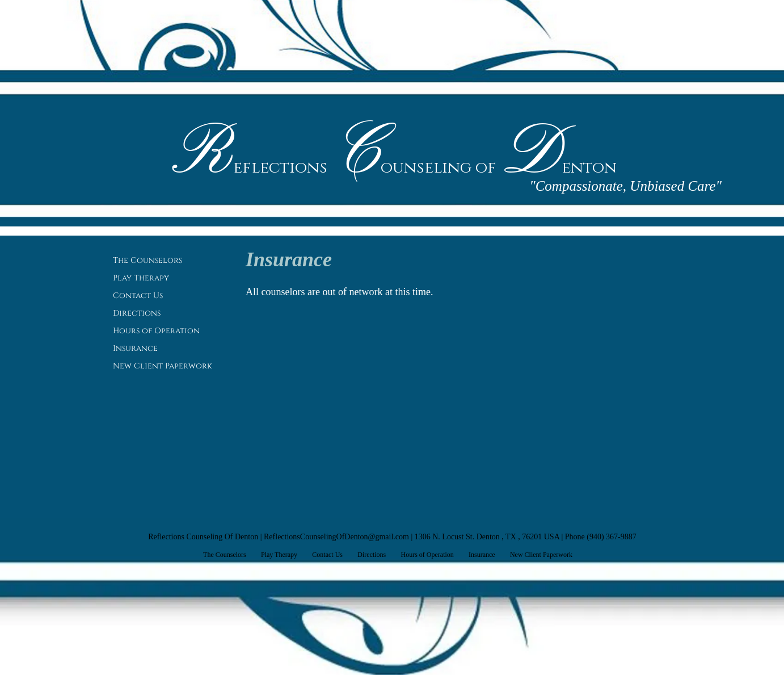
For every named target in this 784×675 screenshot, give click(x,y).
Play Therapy (141, 278)
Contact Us (138, 295)
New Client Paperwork (163, 366)
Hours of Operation (156, 331)
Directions (137, 313)
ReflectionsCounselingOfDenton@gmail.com (336, 537)
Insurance (135, 348)
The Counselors (147, 260)
